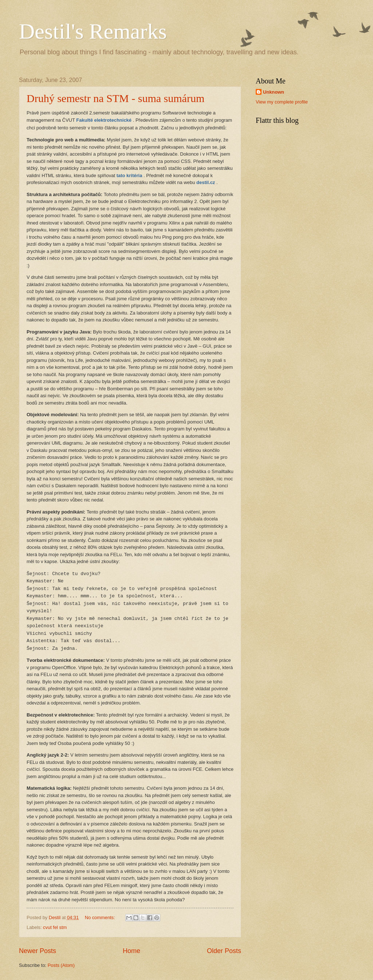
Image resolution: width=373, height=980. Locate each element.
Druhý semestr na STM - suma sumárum (115, 98)
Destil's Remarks (93, 31)
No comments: (101, 917)
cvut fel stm (55, 927)
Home (131, 951)
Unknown (274, 92)
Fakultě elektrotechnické (104, 120)
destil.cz (206, 182)
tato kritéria (129, 175)
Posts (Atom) (61, 965)
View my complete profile (282, 102)
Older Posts (224, 951)
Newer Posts (38, 951)
